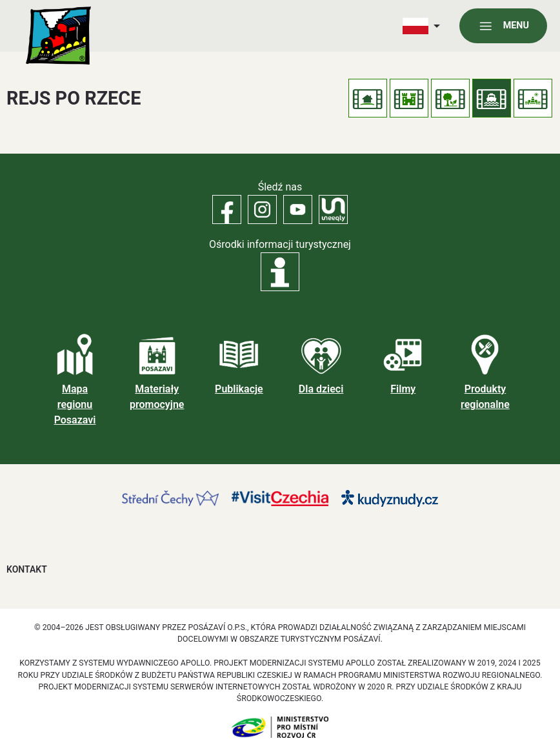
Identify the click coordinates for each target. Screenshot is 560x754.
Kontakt (27, 569)
